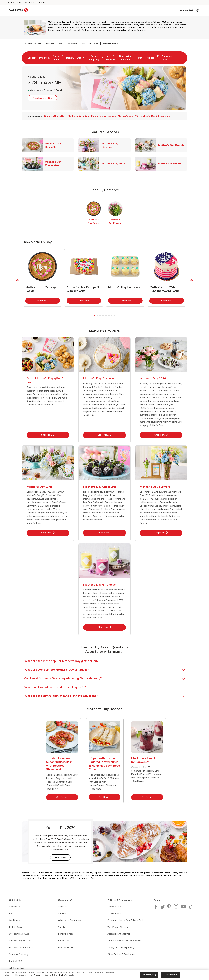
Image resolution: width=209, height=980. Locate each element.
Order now (48, 301)
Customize (39, 975)
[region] (105, 975)
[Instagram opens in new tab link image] (176, 908)
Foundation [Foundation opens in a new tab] (64, 941)
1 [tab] (94, 315)
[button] (186, 10)
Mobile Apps (15, 927)
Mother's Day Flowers (116, 145)
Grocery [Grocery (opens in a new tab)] (10, 3)
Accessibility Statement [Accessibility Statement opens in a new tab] (119, 934)
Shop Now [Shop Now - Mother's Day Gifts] (55, 533)
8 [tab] (115, 315)
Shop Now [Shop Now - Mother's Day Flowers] (168, 533)
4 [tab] (103, 315)
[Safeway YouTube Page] (184, 908)
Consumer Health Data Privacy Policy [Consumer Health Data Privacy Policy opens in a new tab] (126, 920)
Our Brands (15, 920)
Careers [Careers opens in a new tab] (62, 913)
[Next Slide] (192, 281)
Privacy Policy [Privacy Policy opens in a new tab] (114, 913)
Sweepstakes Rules (19, 934)
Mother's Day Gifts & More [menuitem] (155, 116)
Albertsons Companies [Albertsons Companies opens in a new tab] (69, 920)
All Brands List (16, 968)
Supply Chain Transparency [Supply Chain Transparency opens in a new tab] (121, 948)
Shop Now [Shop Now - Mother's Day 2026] (168, 435)
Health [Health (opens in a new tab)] (19, 3)
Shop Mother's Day (42, 98)
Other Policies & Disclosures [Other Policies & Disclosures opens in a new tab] (121, 954)
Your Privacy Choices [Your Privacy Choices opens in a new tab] (118, 927)
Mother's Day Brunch (172, 145)
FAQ (11, 913)
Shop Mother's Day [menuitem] (55, 116)
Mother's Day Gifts (171, 163)
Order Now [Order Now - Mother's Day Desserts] (112, 435)
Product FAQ (16, 961)
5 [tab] (106, 315)
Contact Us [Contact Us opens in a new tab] (15, 907)
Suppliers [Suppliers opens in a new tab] (63, 927)
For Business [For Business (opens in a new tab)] (42, 3)
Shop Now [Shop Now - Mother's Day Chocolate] (112, 533)
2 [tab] (97, 315)
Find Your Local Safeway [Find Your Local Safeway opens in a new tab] (21, 948)
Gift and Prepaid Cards (20, 941)
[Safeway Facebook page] (156, 908)
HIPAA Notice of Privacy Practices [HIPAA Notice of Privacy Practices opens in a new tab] (124, 941)
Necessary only (149, 974)
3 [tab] (100, 315)
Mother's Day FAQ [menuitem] (128, 116)
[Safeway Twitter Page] (163, 908)
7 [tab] (112, 315)
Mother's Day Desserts (60, 145)
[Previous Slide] (17, 281)
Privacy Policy (58, 975)
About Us (63, 907)
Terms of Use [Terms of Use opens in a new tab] (114, 907)
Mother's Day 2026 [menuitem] (78, 116)
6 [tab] (109, 315)
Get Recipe (67, 797)
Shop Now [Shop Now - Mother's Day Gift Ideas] (112, 627)
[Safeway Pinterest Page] (169, 908)
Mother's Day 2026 (115, 163)
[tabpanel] (43, 278)
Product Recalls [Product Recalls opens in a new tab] (66, 948)
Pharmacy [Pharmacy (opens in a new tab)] (29, 3)
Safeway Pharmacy (19, 954)
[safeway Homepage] (19, 10)
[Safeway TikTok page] (191, 908)
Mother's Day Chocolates (60, 164)
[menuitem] (32, 58)
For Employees (66, 934)
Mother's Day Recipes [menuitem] (103, 116)
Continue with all (170, 974)
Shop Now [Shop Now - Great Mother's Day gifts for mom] (55, 435)
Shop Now (63, 857)
